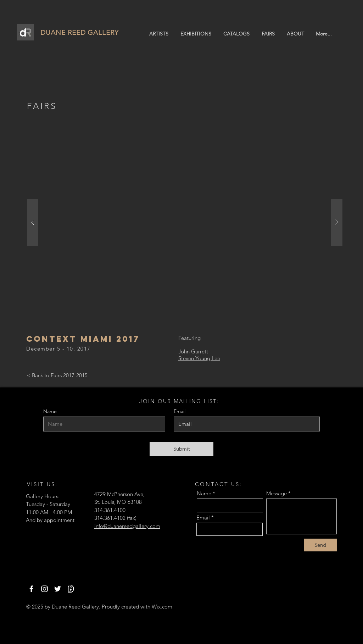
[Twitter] (58, 589)
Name (50, 411)
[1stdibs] (71, 589)
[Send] (320, 545)
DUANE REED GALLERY (80, 32)
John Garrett (193, 351)
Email (203, 518)
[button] (185, 223)
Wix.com (162, 607)
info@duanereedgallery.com (127, 526)
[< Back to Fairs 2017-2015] (57, 375)
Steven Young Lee (199, 358)
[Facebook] (31, 589)
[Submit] (181, 449)
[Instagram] (44, 589)
